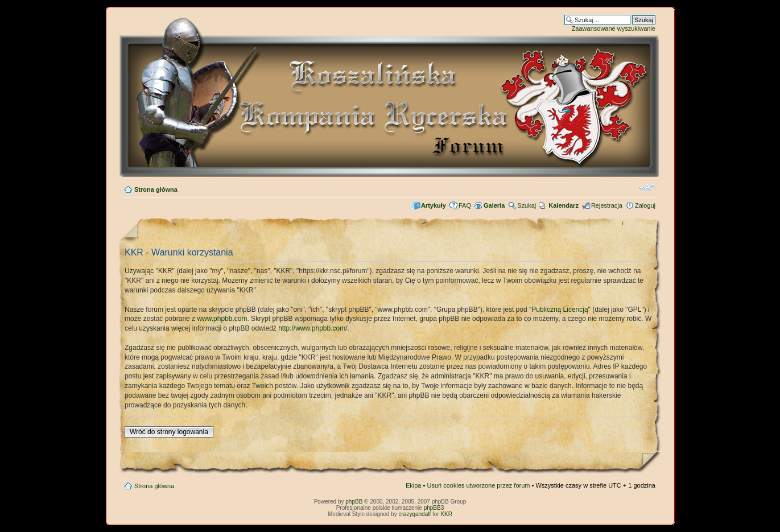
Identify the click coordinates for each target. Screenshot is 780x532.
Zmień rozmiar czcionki (647, 187)
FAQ (465, 205)
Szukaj (527, 205)
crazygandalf (415, 514)
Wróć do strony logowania (169, 432)
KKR (446, 514)
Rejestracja (607, 205)
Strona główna (156, 189)
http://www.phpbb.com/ (313, 328)
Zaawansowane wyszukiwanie (614, 28)
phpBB (354, 502)
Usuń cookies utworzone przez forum (478, 485)
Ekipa (414, 485)
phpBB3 (434, 508)
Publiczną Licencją (560, 310)
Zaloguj (645, 205)
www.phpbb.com (222, 319)
